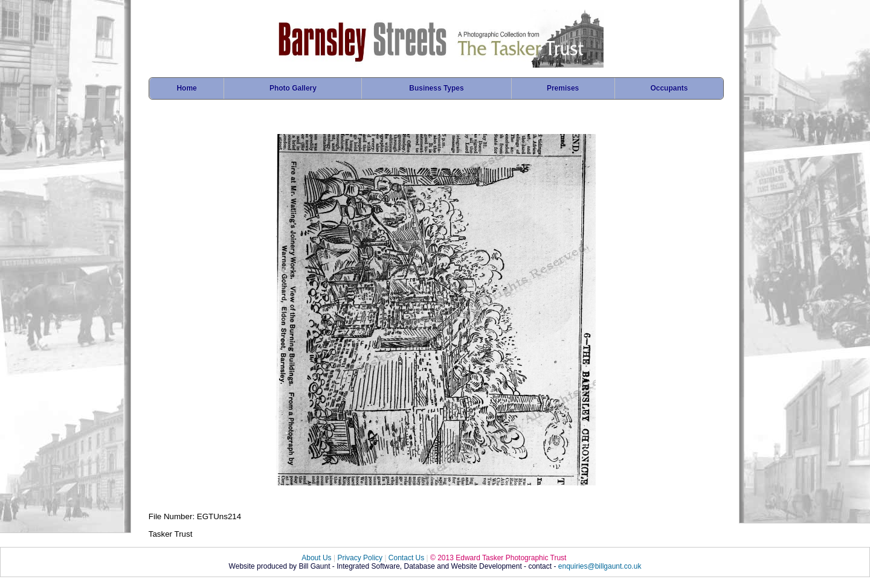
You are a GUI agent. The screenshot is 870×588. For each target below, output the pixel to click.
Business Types (436, 88)
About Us (316, 558)
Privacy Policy (360, 558)
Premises (563, 88)
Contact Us (406, 558)
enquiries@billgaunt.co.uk (600, 566)
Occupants (669, 88)
